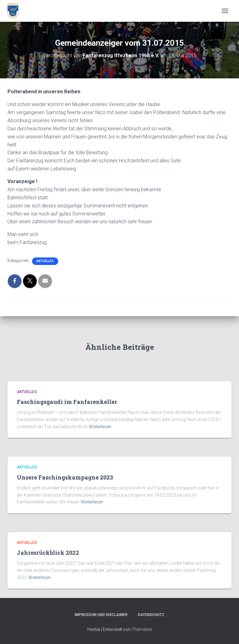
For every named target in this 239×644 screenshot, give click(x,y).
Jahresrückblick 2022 (48, 553)
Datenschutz (151, 615)
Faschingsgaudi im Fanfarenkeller (67, 402)
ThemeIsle (142, 629)
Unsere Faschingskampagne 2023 (65, 477)
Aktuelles (45, 261)
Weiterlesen (100, 427)
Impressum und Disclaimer (101, 615)
